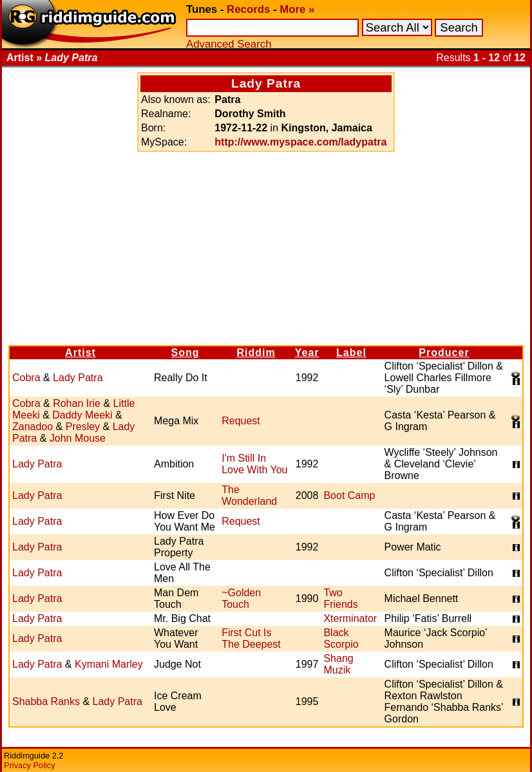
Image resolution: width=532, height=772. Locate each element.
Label (351, 353)
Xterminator (350, 618)
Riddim (256, 353)
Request (241, 421)
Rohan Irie (77, 403)
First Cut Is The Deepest (251, 638)
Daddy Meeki (82, 415)
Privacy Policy (30, 765)
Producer (444, 353)
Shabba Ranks (46, 701)
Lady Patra (78, 378)
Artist (81, 353)
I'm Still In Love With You (254, 464)
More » (297, 9)
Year (307, 353)
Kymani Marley (109, 664)
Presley (83, 427)
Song (185, 353)
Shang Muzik (338, 664)
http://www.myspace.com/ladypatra (300, 142)
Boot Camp (349, 495)
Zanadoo (33, 427)
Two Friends (340, 598)
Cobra (26, 378)
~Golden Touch (241, 598)
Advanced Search (229, 44)
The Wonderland (249, 495)
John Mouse (78, 438)
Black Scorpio (341, 638)
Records (248, 9)
